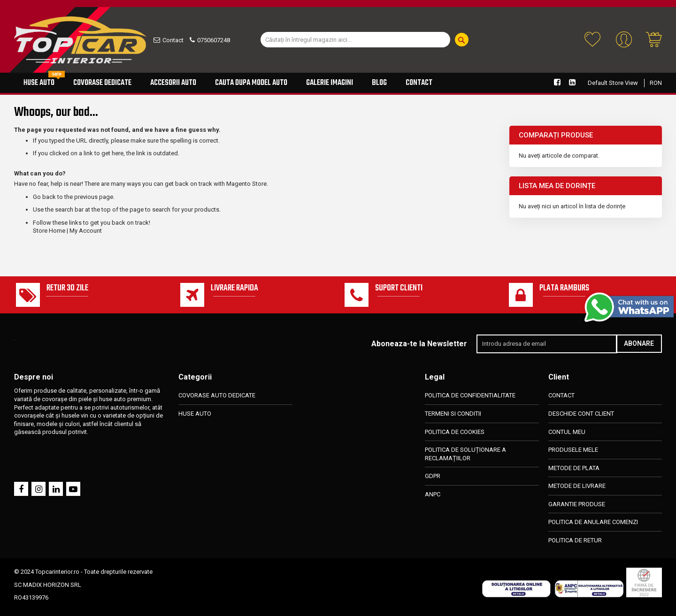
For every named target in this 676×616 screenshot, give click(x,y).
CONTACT (561, 396)
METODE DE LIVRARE (577, 486)
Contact (173, 40)
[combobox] (355, 40)
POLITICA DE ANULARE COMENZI (593, 522)
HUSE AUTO (195, 414)
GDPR (433, 476)
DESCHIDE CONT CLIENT (581, 414)
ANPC (433, 494)
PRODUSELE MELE (573, 450)
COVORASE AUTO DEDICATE (217, 396)
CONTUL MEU (567, 432)
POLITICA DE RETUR (575, 540)
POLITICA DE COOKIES (455, 432)
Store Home (49, 231)
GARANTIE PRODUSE (577, 504)
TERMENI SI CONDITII (453, 414)
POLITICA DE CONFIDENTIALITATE (470, 396)
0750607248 (214, 40)
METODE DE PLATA (574, 468)
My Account (86, 231)
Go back (44, 197)
